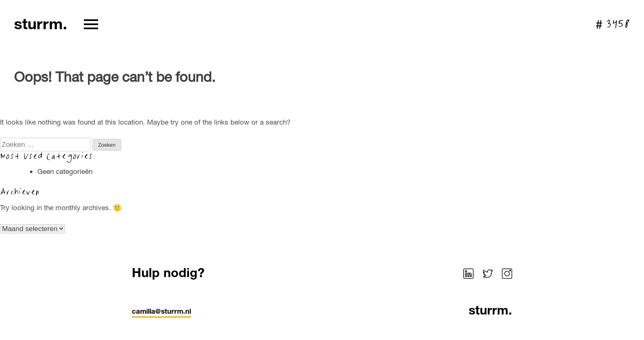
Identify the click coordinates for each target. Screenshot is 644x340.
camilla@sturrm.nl (161, 311)
